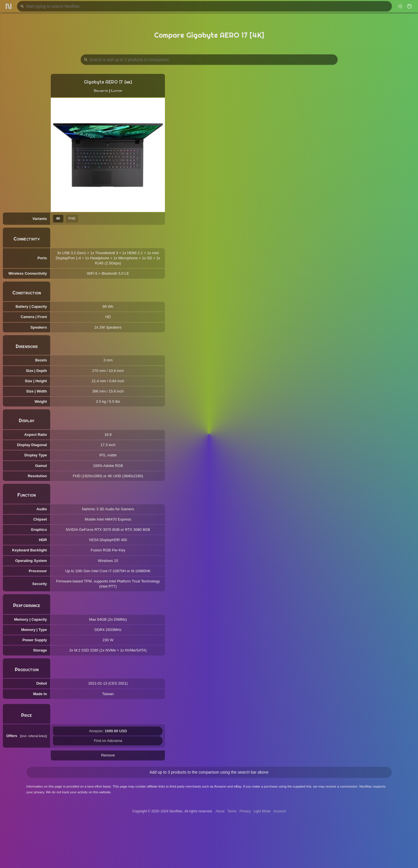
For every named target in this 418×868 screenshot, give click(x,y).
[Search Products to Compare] (209, 60)
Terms (232, 811)
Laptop (117, 91)
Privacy (245, 811)
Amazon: (108, 731)
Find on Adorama (108, 741)
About (220, 811)
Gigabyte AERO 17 (103, 82)
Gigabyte (101, 91)
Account (279, 811)
